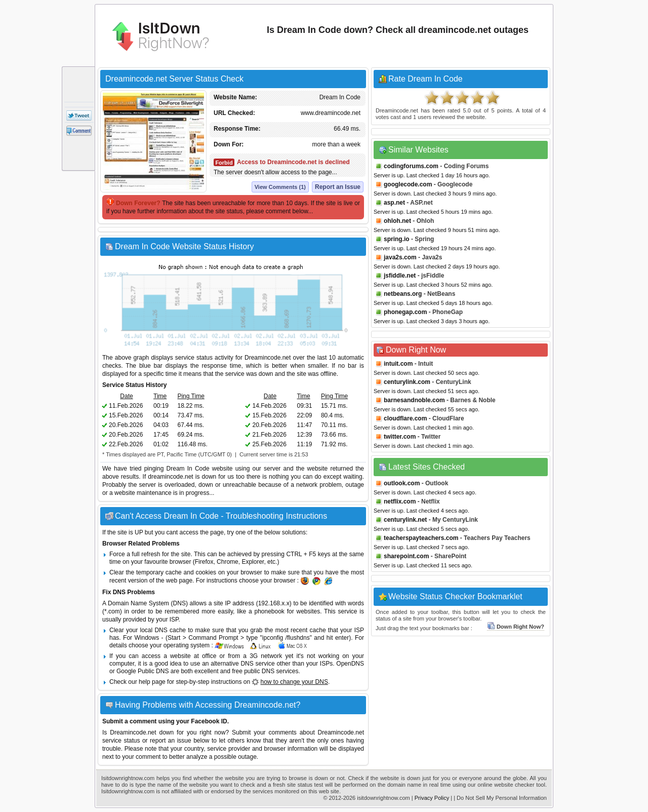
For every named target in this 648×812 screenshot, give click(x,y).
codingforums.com (411, 166)
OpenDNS (350, 664)
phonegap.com (405, 312)
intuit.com (398, 364)
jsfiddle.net (400, 276)
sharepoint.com (406, 556)
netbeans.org (403, 294)
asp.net (394, 203)
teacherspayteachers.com (421, 538)
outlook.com (402, 483)
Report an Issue (338, 187)
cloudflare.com (405, 418)
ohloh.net (397, 221)
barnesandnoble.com (414, 400)
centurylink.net (405, 520)
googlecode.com (408, 184)
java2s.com (400, 257)
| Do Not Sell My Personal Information (500, 798)
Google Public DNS (143, 671)
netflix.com (400, 501)
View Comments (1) (280, 187)
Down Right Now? (516, 627)
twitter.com (400, 437)
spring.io (397, 239)
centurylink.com (407, 382)
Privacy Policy (432, 798)
